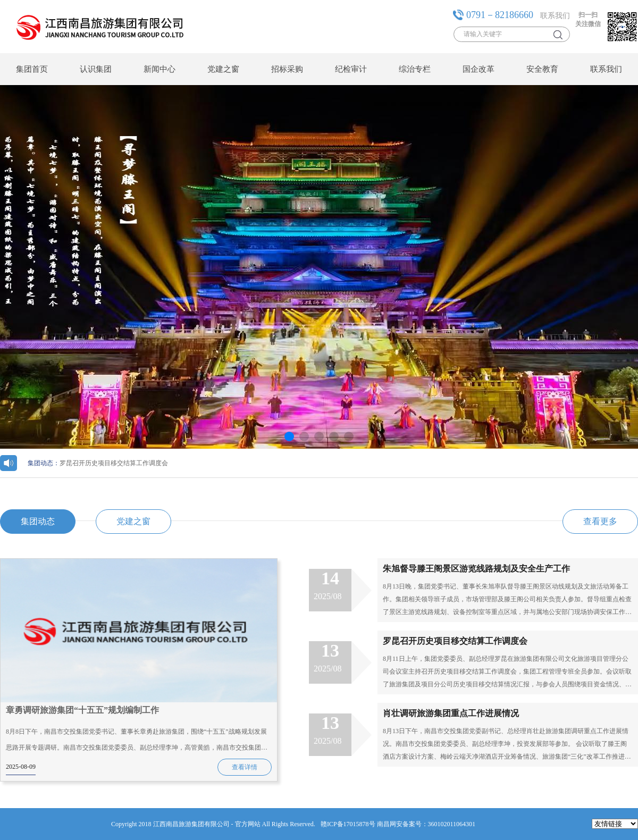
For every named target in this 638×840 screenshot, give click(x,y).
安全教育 (542, 69)
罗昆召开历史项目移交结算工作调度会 (98, 463)
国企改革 (478, 69)
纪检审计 (351, 69)
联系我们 (555, 16)
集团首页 (32, 69)
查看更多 (600, 521)
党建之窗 (223, 69)
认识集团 (96, 69)
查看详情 (245, 767)
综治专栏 (415, 69)
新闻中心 (159, 69)
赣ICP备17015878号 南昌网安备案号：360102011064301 (398, 824)
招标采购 (287, 69)
